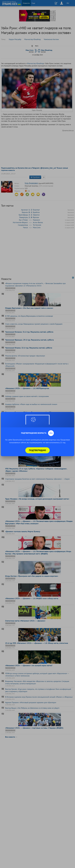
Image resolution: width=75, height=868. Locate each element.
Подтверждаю (37, 450)
